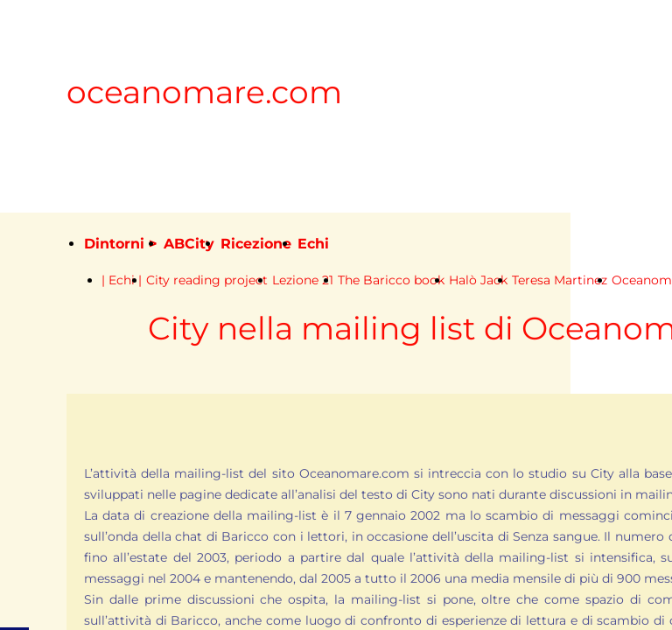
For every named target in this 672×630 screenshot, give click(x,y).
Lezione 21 (303, 280)
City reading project (207, 280)
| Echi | (122, 280)
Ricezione (256, 244)
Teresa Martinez (560, 280)
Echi (313, 244)
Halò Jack (478, 280)
